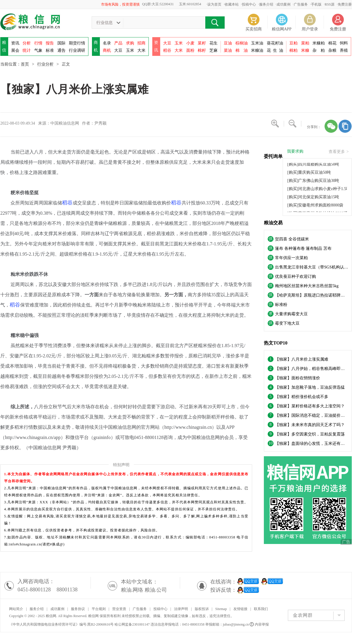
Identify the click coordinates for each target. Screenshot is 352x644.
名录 (107, 43)
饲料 (344, 43)
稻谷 (167, 50)
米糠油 (257, 50)
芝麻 (213, 50)
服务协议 (78, 609)
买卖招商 (254, 29)
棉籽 (202, 50)
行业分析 (45, 64)
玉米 (130, 50)
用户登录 (310, 29)
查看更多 (339, 152)
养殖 (344, 50)
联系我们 (261, 609)
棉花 (332, 43)
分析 (27, 43)
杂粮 (332, 50)
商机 (107, 50)
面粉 (190, 50)
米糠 (305, 50)
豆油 (228, 43)
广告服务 (301, 4)
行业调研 (77, 50)
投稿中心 (249, 4)
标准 (50, 50)
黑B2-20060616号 (100, 624)
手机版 (316, 4)
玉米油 (257, 43)
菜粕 (305, 43)
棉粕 (293, 50)
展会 (15, 50)
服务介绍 (266, 4)
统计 (27, 50)
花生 (213, 43)
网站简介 (16, 609)
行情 (38, 43)
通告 (61, 50)
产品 (118, 43)
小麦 (190, 43)
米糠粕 (319, 43)
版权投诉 (202, 609)
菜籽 (202, 43)
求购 (130, 43)
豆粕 (293, 43)
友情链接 (240, 609)
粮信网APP (282, 29)
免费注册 (345, 4)
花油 (275, 50)
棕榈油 (242, 43)
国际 (61, 43)
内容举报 (260, 624)
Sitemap (221, 609)
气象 (38, 50)
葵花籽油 (275, 43)
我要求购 (295, 151)
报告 (50, 43)
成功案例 (283, 4)
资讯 (15, 43)
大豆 (118, 50)
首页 (25, 64)
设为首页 (214, 4)
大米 (141, 50)
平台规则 (99, 609)
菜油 (228, 50)
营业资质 (119, 609)
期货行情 (77, 43)
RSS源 (330, 4)
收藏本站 (232, 4)
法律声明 (181, 609)
